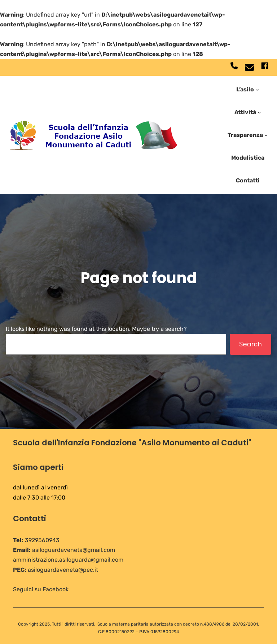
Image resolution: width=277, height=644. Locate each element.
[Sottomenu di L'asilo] (257, 89)
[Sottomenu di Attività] (259, 112)
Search (250, 344)
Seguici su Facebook (41, 589)
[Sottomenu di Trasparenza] (266, 135)
